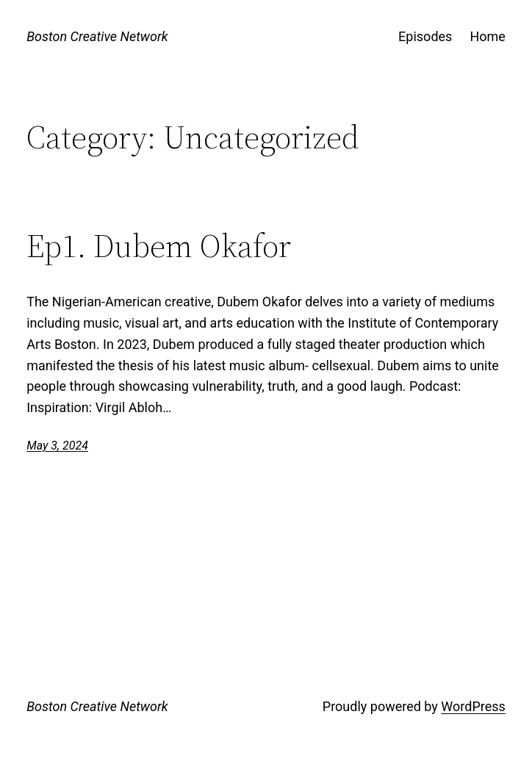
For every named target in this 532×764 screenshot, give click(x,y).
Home (487, 36)
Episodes (425, 36)
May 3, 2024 (57, 446)
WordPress (473, 706)
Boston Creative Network (97, 36)
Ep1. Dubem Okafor (159, 246)
